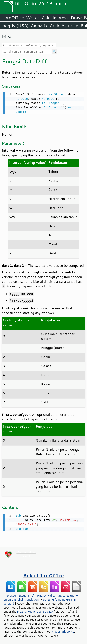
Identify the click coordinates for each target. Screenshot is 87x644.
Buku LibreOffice (44, 575)
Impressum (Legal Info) (19, 595)
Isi (4, 37)
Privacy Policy (46, 595)
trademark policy (63, 631)
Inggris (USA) (15, 26)
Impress (61, 18)
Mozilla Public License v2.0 (35, 611)
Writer (33, 18)
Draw (76, 18)
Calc (46, 18)
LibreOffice (12, 18)
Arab (54, 26)
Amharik (39, 26)
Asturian (70, 26)
